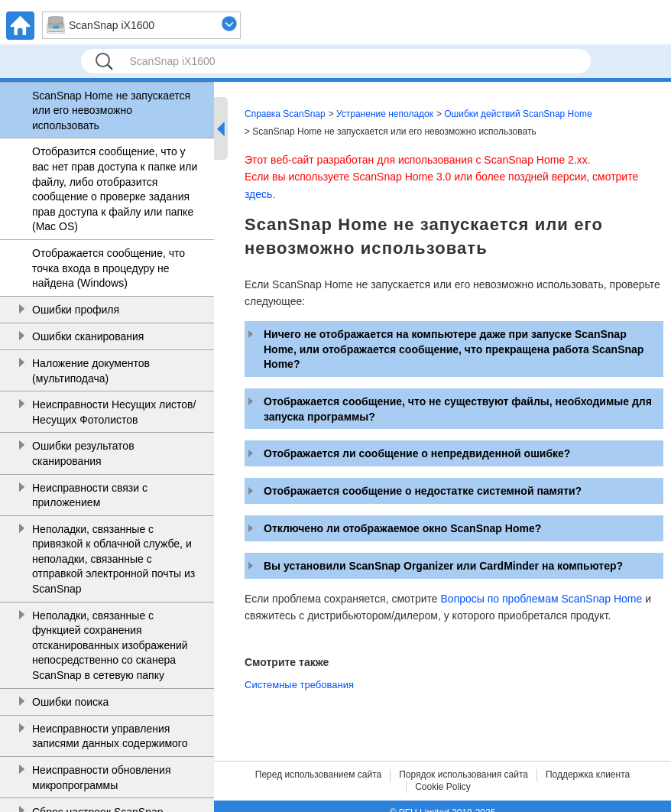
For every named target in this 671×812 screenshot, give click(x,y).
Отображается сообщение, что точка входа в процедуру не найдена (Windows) (109, 268)
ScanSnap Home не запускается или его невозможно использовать (111, 110)
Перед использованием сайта (318, 775)
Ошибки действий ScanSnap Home (518, 114)
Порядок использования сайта (464, 775)
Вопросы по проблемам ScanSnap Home (542, 599)
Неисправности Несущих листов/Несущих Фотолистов (114, 412)
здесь (258, 194)
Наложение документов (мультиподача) (91, 371)
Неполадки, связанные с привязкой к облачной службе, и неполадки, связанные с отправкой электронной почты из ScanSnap (113, 559)
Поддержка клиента (588, 775)
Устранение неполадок (385, 114)
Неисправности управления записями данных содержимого (110, 736)
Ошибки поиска (70, 702)
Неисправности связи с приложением (90, 495)
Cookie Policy (443, 787)
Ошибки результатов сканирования (83, 453)
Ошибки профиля (76, 310)
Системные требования (299, 685)
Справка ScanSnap (285, 114)
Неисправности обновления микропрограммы (101, 778)
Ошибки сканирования (88, 336)
